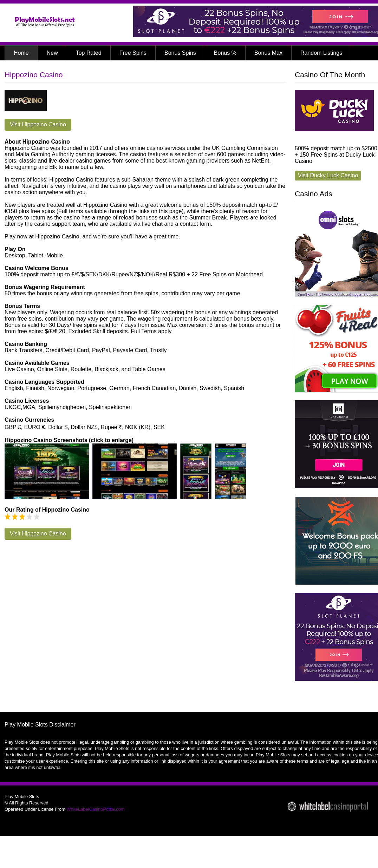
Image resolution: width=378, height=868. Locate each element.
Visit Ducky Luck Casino (328, 175)
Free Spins (133, 53)
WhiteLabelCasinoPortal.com (95, 809)
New (52, 53)
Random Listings (321, 53)
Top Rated (89, 53)
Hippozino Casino (34, 75)
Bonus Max (268, 53)
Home (21, 53)
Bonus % (225, 53)
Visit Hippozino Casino (38, 124)
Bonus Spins (180, 53)
